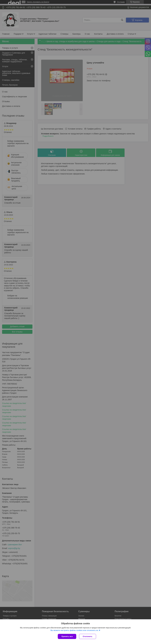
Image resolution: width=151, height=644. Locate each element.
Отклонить (87, 636)
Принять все (67, 636)
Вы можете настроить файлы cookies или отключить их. (75, 630)
